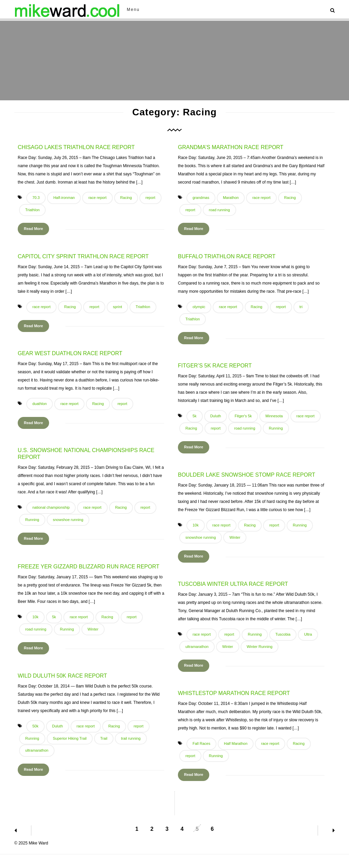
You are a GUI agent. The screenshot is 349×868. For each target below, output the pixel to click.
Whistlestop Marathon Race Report (234, 693)
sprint (117, 307)
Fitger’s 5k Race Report (215, 366)
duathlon (40, 404)
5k (195, 416)
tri (301, 307)
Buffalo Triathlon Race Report (227, 256)
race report (97, 198)
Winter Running (260, 647)
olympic (199, 307)
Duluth (216, 416)
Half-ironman (64, 198)
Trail (104, 738)
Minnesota (274, 416)
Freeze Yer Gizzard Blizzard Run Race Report (88, 567)
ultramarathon (197, 647)
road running (219, 210)
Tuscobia (283, 634)
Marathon (231, 198)
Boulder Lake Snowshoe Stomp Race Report (247, 475)
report (150, 198)
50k (35, 726)
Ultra (308, 634)
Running (276, 428)
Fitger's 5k (243, 416)
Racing (126, 198)
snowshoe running (68, 520)
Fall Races (201, 743)
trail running (131, 738)
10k (196, 525)
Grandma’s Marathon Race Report (231, 147)
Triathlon (32, 210)
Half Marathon (236, 743)
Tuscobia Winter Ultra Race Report (233, 584)
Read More (33, 229)
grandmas (201, 198)
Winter (235, 537)
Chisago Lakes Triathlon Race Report (76, 147)
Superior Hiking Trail (70, 738)
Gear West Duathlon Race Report (70, 353)
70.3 (36, 198)
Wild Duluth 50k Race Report (62, 676)
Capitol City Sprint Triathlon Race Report (83, 256)
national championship (51, 507)
